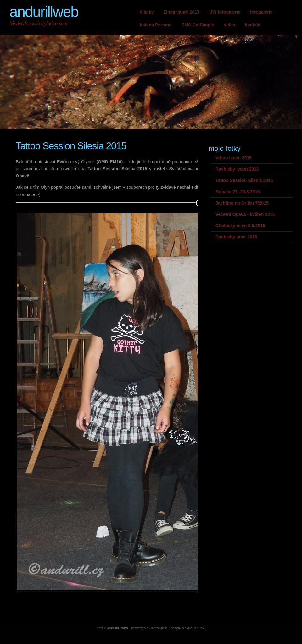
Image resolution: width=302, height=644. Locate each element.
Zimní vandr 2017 (182, 12)
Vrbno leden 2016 (234, 158)
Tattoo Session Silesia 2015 (244, 180)
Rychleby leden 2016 (237, 169)
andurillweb (44, 12)
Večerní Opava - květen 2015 (245, 214)
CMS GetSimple (198, 25)
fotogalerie (261, 12)
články (147, 12)
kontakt (253, 25)
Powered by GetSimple (149, 628)
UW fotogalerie (225, 12)
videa (230, 25)
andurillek (195, 628)
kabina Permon (156, 25)
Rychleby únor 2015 (236, 237)
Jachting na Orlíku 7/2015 (242, 203)
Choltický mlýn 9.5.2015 (240, 226)
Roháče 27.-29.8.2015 (238, 192)
